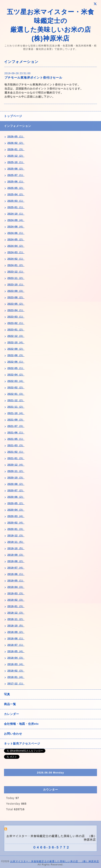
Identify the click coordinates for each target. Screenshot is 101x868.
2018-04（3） (16, 658)
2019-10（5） (16, 548)
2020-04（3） (16, 510)
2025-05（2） (16, 188)
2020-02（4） (16, 523)
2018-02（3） (16, 671)
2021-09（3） (16, 420)
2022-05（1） (16, 368)
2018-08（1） (16, 639)
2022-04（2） (16, 375)
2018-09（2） (16, 632)
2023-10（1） (16, 285)
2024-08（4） (16, 227)
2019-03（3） (16, 593)
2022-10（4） (16, 342)
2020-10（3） (16, 478)
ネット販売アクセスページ (22, 744)
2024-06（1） (16, 233)
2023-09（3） (16, 291)
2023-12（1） (16, 272)
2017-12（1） (16, 684)
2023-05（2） (16, 304)
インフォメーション (18, 126)
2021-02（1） (16, 452)
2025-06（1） (16, 182)
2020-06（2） (16, 497)
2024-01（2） (16, 265)
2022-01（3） (16, 394)
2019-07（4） (16, 568)
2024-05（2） (16, 240)
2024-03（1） (16, 252)
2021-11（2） (16, 407)
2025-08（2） (16, 169)
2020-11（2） (16, 471)
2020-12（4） (16, 465)
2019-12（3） (16, 536)
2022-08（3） (16, 355)
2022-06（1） (16, 362)
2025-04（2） (16, 194)
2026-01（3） (16, 149)
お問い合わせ (13, 734)
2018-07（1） (16, 645)
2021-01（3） (16, 458)
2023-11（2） (16, 278)
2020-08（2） (16, 484)
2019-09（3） (16, 555)
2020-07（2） (16, 491)
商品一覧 (10, 704)
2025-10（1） (16, 162)
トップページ (13, 116)
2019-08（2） (16, 561)
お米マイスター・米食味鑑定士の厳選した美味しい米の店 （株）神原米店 (55, 861)
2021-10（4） (16, 413)
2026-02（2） (16, 143)
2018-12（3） (16, 613)
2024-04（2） (16, 246)
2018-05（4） (16, 651)
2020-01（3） (16, 529)
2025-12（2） (16, 156)
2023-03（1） (16, 317)
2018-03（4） (16, 664)
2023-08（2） (16, 297)
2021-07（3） (16, 426)
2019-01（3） (16, 606)
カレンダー (12, 714)
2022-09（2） (16, 349)
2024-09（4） (16, 220)
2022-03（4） (16, 381)
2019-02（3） (16, 600)
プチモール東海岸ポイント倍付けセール (33, 78)
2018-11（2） (16, 619)
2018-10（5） (16, 626)
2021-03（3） (16, 445)
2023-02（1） (16, 323)
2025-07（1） (16, 175)
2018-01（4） (16, 677)
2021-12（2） (16, 400)
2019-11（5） (16, 542)
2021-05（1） (16, 439)
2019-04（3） (16, 587)
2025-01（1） (16, 207)
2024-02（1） (16, 259)
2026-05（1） (16, 137)
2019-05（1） (16, 581)
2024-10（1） (16, 214)
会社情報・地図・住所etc (21, 724)
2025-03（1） (16, 201)
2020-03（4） (16, 516)
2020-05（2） (16, 503)
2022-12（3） (16, 336)
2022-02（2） (16, 388)
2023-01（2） (16, 330)
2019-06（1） (16, 574)
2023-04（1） (16, 310)
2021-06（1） (16, 433)
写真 (7, 694)
